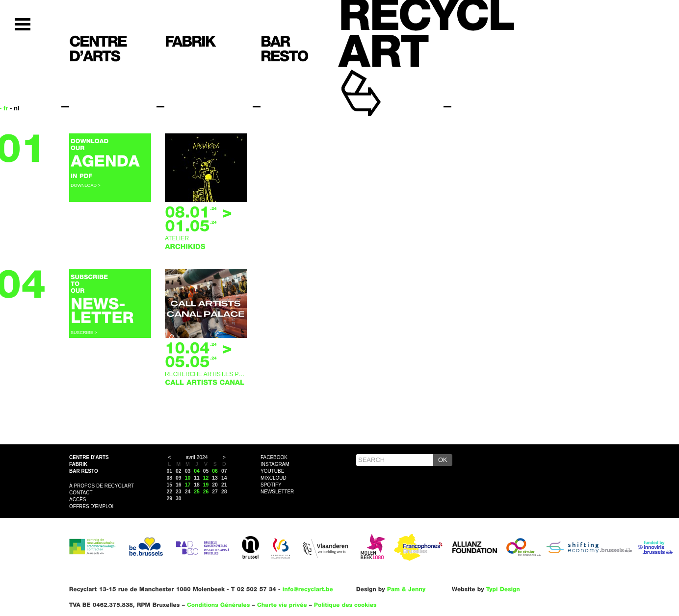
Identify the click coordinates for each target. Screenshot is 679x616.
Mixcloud (274, 478)
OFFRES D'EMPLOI (91, 506)
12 (206, 478)
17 (188, 485)
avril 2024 (196, 457)
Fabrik (78, 464)
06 (215, 471)
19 (206, 485)
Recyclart (383, 78)
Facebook (274, 457)
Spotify (271, 485)
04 (197, 471)
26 (206, 492)
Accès (78, 500)
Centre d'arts (89, 457)
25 (197, 492)
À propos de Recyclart (102, 486)
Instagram (275, 464)
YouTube (272, 471)
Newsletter (277, 492)
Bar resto (84, 471)
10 (188, 478)
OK (443, 460)
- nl (15, 108)
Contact (81, 493)
